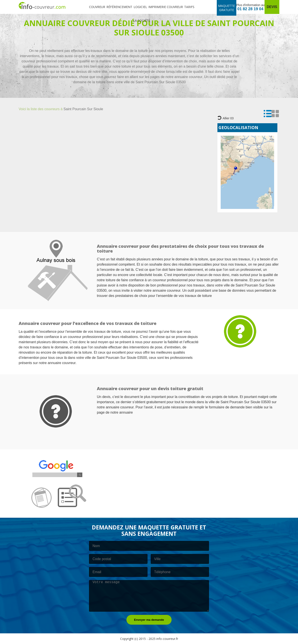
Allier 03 (226, 118)
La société (142, 21)
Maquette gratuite (226, 8)
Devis (272, 7)
